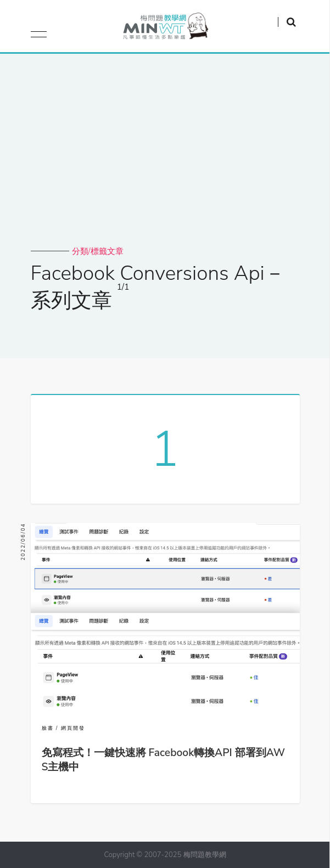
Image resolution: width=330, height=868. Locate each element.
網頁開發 (73, 728)
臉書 (48, 728)
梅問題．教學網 (165, 29)
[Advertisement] (165, 164)
